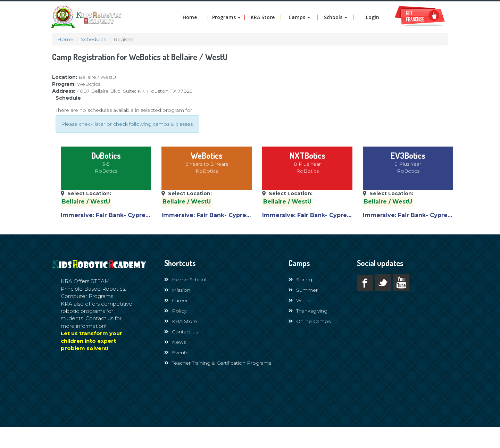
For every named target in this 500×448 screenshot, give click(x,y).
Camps (299, 17)
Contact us (181, 332)
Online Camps (310, 321)
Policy (175, 311)
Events (176, 352)
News (175, 342)
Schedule (68, 98)
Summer (303, 290)
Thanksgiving (308, 311)
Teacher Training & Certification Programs (218, 363)
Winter (300, 300)
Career (176, 300)
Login (373, 17)
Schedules (93, 39)
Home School (185, 280)
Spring (300, 280)
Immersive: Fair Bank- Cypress (106, 215)
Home (190, 17)
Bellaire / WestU (86, 202)
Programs (226, 17)
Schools (336, 17)
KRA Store (263, 17)
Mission (177, 290)
